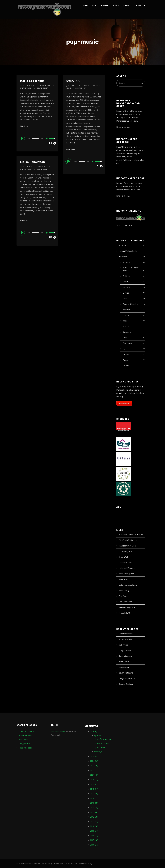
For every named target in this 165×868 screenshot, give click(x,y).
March (98, 752)
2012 (94, 817)
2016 (94, 798)
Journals (105, 5)
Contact (128, 5)
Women (126, 354)
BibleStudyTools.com (128, 540)
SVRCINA (73, 81)
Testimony (127, 343)
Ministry (126, 287)
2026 (94, 731)
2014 (94, 808)
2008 (94, 836)
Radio (125, 321)
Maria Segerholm (32, 81)
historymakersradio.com (31, 864)
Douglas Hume (125, 650)
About (116, 5)
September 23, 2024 (27, 86)
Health (125, 282)
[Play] (22, 138)
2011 (94, 822)
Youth (125, 360)
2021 (94, 775)
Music (125, 298)
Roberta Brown (125, 639)
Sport (125, 338)
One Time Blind (125, 602)
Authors (126, 262)
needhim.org (124, 591)
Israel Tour (123, 579)
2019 (94, 784)
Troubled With (125, 613)
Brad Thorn (124, 662)
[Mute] (47, 139)
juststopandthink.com (128, 585)
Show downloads (58, 732)
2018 (94, 789)
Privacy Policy (47, 864)
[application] (37, 138)
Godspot (122, 245)
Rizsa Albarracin (125, 656)
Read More (24, 126)
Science (126, 326)
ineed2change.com (127, 574)
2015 (94, 803)
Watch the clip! (124, 225)
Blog (94, 5)
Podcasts (126, 310)
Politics (126, 315)
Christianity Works (127, 551)
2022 (94, 770)
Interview (123, 257)
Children (126, 276)
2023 (94, 766)
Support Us (141, 5)
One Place (123, 596)
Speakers (127, 332)
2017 (94, 794)
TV (124, 349)
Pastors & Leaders (130, 304)
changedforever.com (127, 546)
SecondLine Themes (77, 864)
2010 (94, 826)
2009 (94, 831)
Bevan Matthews (126, 673)
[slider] (35, 138)
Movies (126, 293)
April (97, 735)
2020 (94, 780)
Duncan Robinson (126, 684)
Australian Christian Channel (131, 535)
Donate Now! (124, 403)
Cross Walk (123, 557)
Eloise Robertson (32, 162)
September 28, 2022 (27, 167)
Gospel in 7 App (125, 563)
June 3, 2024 (71, 86)
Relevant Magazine (127, 607)
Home (85, 5)
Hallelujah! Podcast (127, 568)
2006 (94, 845)
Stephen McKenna (45, 86)
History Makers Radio (128, 251)
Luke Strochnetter (126, 634)
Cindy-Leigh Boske (127, 678)
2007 (94, 840)
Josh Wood (123, 645)
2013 (94, 812)
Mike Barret (124, 667)
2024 (94, 761)
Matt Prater (84, 86)
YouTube (127, 366)
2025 (94, 756)
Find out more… (123, 127)
